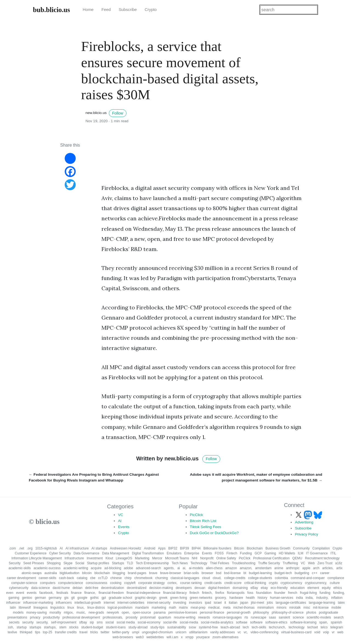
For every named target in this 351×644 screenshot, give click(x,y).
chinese (116, 578)
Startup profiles (98, 563)
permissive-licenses (183, 612)
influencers (64, 603)
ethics (338, 588)
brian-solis (191, 573)
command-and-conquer (308, 578)
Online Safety (226, 558)
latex (341, 603)
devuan (200, 588)
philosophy (261, 612)
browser (207, 573)
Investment (95, 558)
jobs (270, 603)
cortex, (172, 583)
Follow (118, 113)
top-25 (47, 632)
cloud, (217, 578)
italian (233, 603)
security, (43, 622)
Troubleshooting (244, 563)
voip (326, 632)
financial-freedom (111, 593)
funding (325, 593)
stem (63, 627)
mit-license (321, 608)
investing (180, 603)
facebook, (46, 593)
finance (76, 593)
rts (246, 617)
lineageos (40, 608)
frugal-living (308, 593)
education (298, 588)
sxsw (192, 627)
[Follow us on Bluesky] (318, 515)
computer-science (24, 583)
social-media (189, 622)
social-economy (149, 622)
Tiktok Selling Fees (205, 527)
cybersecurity (19, 588)
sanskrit (284, 617)
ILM (301, 553)
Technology (199, 563)
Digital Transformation (148, 553)
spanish (336, 622)
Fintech (232, 553)
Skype (68, 563)
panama (160, 612)
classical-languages (185, 578)
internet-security (159, 603)
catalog (82, 578)
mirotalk (295, 608)
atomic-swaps (32, 573)
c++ (315, 573)
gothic (94, 598)
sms (100, 622)
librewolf (25, 608)
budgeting (302, 573)
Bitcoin (239, 548)
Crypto (151, 10)
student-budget (92, 627)
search (339, 617)
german (40, 598)
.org (30, 548)
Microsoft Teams (177, 558)
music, (81, 612)
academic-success (47, 568)
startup (22, 627)
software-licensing (303, 622)
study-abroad (138, 627)
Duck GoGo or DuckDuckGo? (214, 533)
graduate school (120, 598)
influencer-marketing (38, 603)
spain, (324, 622)
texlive (12, 632)
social (110, 622)
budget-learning (260, 573)
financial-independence (144, 593)
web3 (140, 637)
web (340, 632)
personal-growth (239, 612)
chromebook (143, 578)
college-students (260, 578)
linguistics (58, 608)
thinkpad (26, 632)
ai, (184, 568)
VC (121, 515)
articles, (328, 568)
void (317, 632)
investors (196, 603)
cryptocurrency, (316, 583)
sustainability (177, 627)
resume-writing (185, 617)
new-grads (96, 612)
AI (120, 521)
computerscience (71, 583)
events (32, 593)
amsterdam (263, 568)
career (325, 573)
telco (324, 627)
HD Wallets (287, 553)
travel (83, 632)
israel (218, 603)
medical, (214, 608)
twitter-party (121, 632)
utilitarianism (198, 632)
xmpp (189, 637)
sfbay (83, 622)
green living (179, 598)
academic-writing (76, 568)
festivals (62, 593)
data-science (41, 588)
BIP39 (184, 548)
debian (77, 588)
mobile (336, 608)
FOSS (219, 553)
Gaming (270, 553)
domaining (240, 588)
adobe (128, 568)
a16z (339, 563)
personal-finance (212, 612)
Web (311, 563)
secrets (14, 622)
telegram (337, 627)
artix (339, 568)
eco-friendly (279, 588)
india (299, 598)
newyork (113, 612)
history (262, 598)
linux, (81, 608)
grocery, (221, 598)
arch (316, 568)
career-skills (47, 578)
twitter (105, 632)
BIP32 (173, 548)
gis (66, 598)
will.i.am (172, 637)
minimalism (265, 608)
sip (92, 622)
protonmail (148, 617)
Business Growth (278, 548)
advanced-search (148, 568)
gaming (14, 598)
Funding (246, 553)
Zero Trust (325, 563)
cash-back (66, 578)
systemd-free (208, 627)
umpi (136, 632)
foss (250, 593)
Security (15, 563)
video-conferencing (264, 632)
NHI (195, 558)
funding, (339, 593)
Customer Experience (31, 553)
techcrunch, (277, 627)
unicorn (181, 632)
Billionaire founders (217, 548)
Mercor (157, 558)
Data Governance (86, 553)
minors (281, 608)
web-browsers (123, 637)
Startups (118, 563)
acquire (96, 568)
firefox (220, 593)
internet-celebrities (131, 603)
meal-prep (198, 608)
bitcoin (87, 573)
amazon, (246, 568)
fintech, (207, 593)
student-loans (116, 627)
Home (88, 10)
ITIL (333, 553)
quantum (165, 617)
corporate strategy (152, 583)
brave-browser (171, 573)
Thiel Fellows (219, 563)
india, (310, 598)
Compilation (321, 548)
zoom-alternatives (226, 637)
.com (12, 548)
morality (55, 612)
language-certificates (291, 603)
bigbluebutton (69, 573)
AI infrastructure (77, 548)
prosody (132, 617)
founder (280, 593)
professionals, (113, 617)
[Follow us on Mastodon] (308, 515)
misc (307, 608)
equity (326, 588)
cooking (116, 583)
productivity (51, 617)
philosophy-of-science (288, 612)
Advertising (304, 522)
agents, (169, 568)
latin (13, 608)
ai (179, 568)
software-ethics (276, 622)
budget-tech (283, 573)
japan (244, 603)
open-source (142, 612)
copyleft (130, 583)
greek (163, 598)
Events (124, 527)
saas (272, 617)
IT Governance (317, 553)
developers (184, 588)
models (18, 612)
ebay (264, 588)
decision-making (161, 588)
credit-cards (213, 583)
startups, (50, 627)
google (82, 598)
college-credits (235, 578)
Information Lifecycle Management (37, 558)
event (20, 593)
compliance (336, 578)
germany (55, 598)
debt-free (92, 588)
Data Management (116, 553)
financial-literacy (175, 593)
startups (35, 627)
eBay (254, 588)
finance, (90, 593)
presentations (17, 617)
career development (21, 578)
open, (126, 612)
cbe (93, 578)
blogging (119, 573)
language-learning (322, 603)
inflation (337, 598)
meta (227, 608)
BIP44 (196, 548)
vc (239, 632)
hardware (236, 598)
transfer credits (66, 632)
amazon (231, 568)
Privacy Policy (306, 534)
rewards (204, 617)
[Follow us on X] (299, 515)
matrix (183, 608)
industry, (322, 598)
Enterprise (192, 553)
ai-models (196, 568)
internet (109, 603)
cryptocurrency (291, 583)
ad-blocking (113, 568)
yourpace (203, 637)
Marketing (142, 558)
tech (246, 627)
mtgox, (69, 612)
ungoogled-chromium (158, 632)
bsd (219, 573)
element (313, 588)
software (256, 622)
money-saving (37, 612)
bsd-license (232, 573)
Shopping (54, 563)
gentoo (27, 598)
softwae (242, 622)
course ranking (191, 583)
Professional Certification (271, 558)
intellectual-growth (88, 603)
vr (333, 632)
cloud (206, 578)
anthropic (293, 568)
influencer (13, 603)
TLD (130, 563)
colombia (281, 578)
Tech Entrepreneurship (152, 563)
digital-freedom (219, 588)
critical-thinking (255, 583)
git (73, 598)
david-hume (61, 588)
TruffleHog (290, 563)
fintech (194, 593)
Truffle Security (269, 563)
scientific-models (319, 617)
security (28, 622)
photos (311, 612)
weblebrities (155, 637)
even (10, 593)
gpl (104, 598)
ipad (208, 603)
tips (37, 632)
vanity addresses (222, 632)
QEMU (297, 558)
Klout (109, 558)
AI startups (99, 548)
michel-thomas (244, 608)
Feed (106, 10)
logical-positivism (120, 608)
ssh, (11, 627)
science (298, 617)
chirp (128, 578)
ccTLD (103, 578)
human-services (282, 598)
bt (245, 573)
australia (51, 573)
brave (153, 573)
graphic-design (146, 598)
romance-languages (227, 617)
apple (306, 568)
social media (126, 622)
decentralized (137, 588)
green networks (201, 598)
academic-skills (20, 568)
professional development (81, 617)
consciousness (97, 583)
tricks (94, 632)
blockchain (102, 573)
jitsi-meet (257, 603)
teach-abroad (230, 627)
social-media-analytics (217, 622)
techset (313, 627)
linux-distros (96, 608)
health (250, 598)
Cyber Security (60, 553)
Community (302, 548)
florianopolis (236, 593)
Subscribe (128, 10)
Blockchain (255, 548)
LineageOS (124, 558)
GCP (258, 553)
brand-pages (137, 573)
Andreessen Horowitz (126, 548)
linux (71, 608)
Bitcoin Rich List (203, 521)
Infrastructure (74, 558)
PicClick (196, 515)
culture (335, 583)
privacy (35, 617)
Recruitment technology (322, 558)
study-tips (157, 627)
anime (279, 568)
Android (150, 548)
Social (80, 563)
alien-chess (214, 568)
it (225, 603)
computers (48, 583)
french (293, 593)
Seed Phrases (34, 563)
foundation (264, 593)
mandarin (142, 608)
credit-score (233, 583)
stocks (74, 627)
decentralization (112, 588)
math (173, 608)
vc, (246, 632)
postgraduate (329, 612)
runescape (259, 617)
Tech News (180, 563)
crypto (273, 583)
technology (297, 627)
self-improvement (64, 622)
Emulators (174, 553)
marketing (159, 608)
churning (162, 578)
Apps (162, 548)
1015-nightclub (46, 548)
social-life (170, 622)
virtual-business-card (296, 632)
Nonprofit (207, 558)
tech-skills (259, 627)
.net (21, 548)
